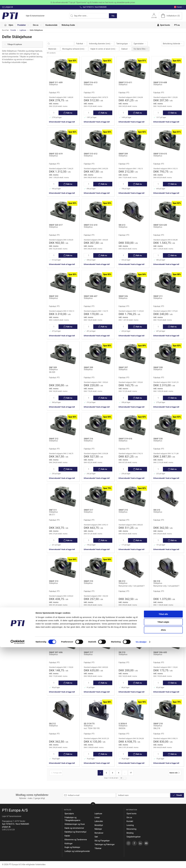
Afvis (163, 851)
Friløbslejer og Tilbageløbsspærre (72, 819)
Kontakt (130, 821)
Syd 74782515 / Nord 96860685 (16, 824)
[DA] (23, 16)
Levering (130, 825)
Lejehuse (23, 30)
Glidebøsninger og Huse (75, 824)
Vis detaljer (141, 863)
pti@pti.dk (6, 827)
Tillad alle (163, 835)
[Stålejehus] (63, 69)
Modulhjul (99, 825)
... (125, 773)
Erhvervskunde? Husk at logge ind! (62, 122)
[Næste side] (175, 773)
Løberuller (99, 821)
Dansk (179, 7)
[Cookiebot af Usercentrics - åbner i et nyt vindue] (18, 863)
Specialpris (69, 814)
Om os (129, 817)
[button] (23, 25)
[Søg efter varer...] (63, 44)
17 (131, 773)
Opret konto (131, 814)
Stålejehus (53, 85)
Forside (13, 30)
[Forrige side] (56, 773)
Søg (113, 16)
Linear (97, 817)
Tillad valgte (163, 843)
